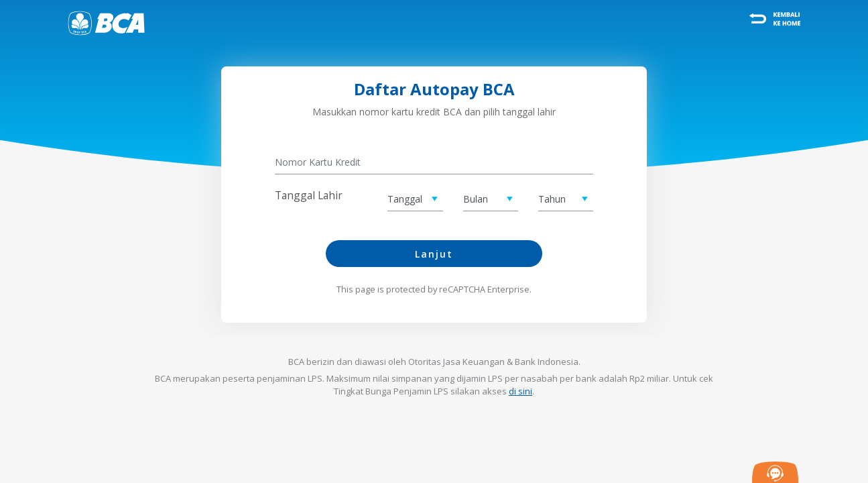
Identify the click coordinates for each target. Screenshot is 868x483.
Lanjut (434, 254)
